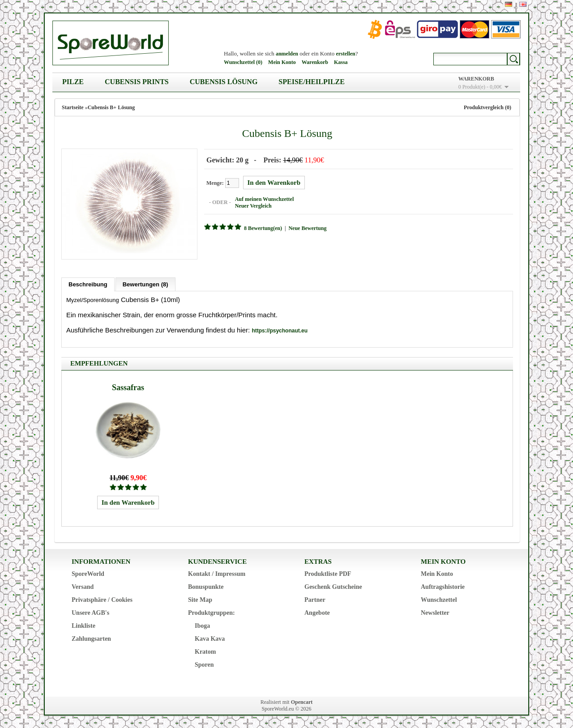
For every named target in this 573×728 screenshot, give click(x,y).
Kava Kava (210, 638)
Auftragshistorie (443, 586)
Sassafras (128, 387)
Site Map (200, 599)
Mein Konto (282, 62)
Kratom (205, 651)
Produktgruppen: (212, 612)
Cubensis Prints (137, 82)
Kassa (341, 62)
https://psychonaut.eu (280, 330)
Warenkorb (315, 62)
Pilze (73, 82)
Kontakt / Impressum (217, 573)
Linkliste (83, 625)
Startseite (73, 107)
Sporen (204, 664)
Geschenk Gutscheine (333, 586)
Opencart (302, 701)
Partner (315, 599)
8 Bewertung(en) (262, 228)
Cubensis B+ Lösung (111, 107)
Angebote (317, 612)
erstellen (345, 54)
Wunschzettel (439, 599)
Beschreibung (88, 283)
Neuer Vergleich (252, 205)
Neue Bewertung (306, 228)
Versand (83, 586)
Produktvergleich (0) (487, 107)
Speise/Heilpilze (312, 82)
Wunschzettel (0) (243, 62)
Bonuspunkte (206, 586)
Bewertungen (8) (145, 283)
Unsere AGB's (90, 612)
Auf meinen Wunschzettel (264, 199)
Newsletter (435, 612)
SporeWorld (88, 573)
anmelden (287, 54)
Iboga (202, 625)
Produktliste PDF (328, 573)
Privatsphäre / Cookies (102, 599)
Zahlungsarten (91, 638)
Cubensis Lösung (224, 82)
